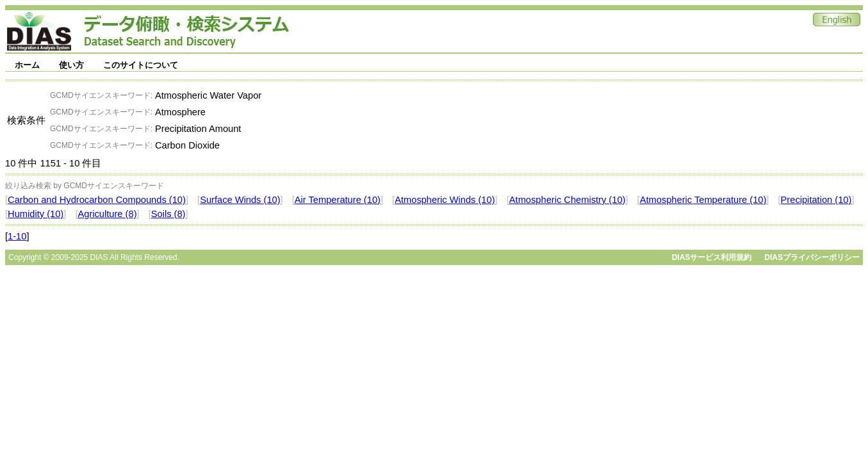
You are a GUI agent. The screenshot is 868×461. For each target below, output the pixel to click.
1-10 (17, 236)
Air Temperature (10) (338, 200)
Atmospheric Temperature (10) (703, 200)
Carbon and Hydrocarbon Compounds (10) (97, 200)
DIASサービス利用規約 (712, 257)
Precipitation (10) (816, 200)
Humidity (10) (36, 214)
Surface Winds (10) (240, 200)
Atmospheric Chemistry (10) (568, 200)
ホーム (27, 65)
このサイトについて (141, 65)
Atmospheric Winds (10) (445, 200)
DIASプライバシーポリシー (812, 257)
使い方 (71, 65)
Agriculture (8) (107, 214)
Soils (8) (168, 214)
